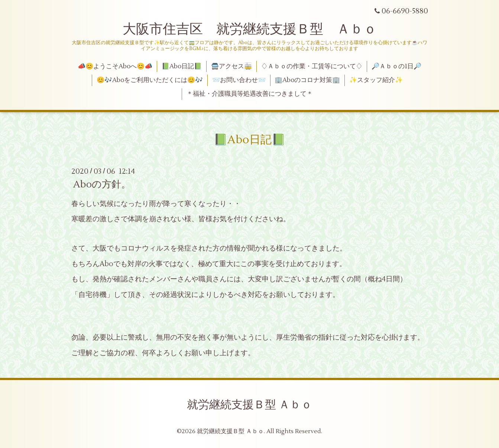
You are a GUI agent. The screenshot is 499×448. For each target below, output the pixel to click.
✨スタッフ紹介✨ (376, 80)
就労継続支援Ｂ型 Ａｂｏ (249, 405)
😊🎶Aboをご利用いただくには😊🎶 (150, 80)
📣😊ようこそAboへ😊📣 (115, 66)
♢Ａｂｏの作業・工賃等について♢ (312, 66)
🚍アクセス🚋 (231, 66)
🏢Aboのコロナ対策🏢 (307, 80)
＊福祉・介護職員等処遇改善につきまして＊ (250, 94)
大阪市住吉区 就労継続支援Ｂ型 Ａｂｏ (250, 29)
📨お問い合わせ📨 (239, 80)
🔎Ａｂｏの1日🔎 (396, 66)
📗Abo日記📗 (182, 66)
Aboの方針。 (102, 184)
